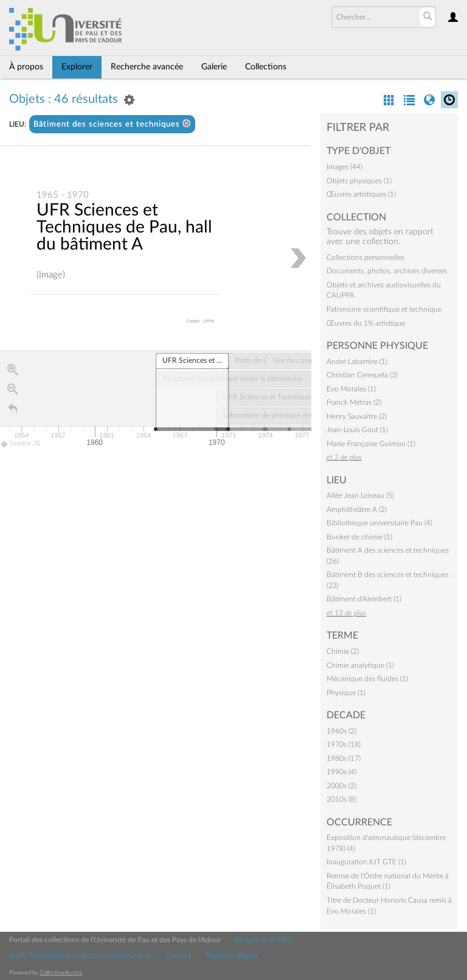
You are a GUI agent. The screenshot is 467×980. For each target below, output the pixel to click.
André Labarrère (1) (357, 362)
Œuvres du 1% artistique (366, 323)
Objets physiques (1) (359, 181)
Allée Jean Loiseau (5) (360, 495)
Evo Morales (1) (351, 389)
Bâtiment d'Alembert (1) (364, 599)
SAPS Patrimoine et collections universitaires (80, 956)
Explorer (77, 67)
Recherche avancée (147, 67)
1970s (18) (344, 744)
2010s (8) (341, 799)
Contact (178, 956)
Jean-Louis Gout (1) (357, 430)
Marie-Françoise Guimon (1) (371, 444)
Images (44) (344, 167)
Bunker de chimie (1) (359, 537)
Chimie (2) (343, 651)
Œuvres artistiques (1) (361, 194)
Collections (266, 67)
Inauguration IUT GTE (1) (366, 862)
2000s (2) (341, 786)
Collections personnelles (365, 257)
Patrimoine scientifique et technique (384, 309)
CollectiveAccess (61, 973)
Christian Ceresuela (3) (362, 375)
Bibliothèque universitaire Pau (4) (379, 523)
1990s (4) (341, 772)
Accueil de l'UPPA (263, 940)
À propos (26, 67)
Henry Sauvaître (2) (357, 416)
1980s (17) (344, 758)
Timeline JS (21, 445)
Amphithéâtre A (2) (357, 509)
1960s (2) (341, 731)
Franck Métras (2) (354, 402)
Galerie (214, 67)
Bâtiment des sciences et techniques (112, 124)
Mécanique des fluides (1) (367, 679)
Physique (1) (346, 693)
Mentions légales (232, 956)
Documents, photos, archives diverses (387, 271)
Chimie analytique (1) (360, 665)
